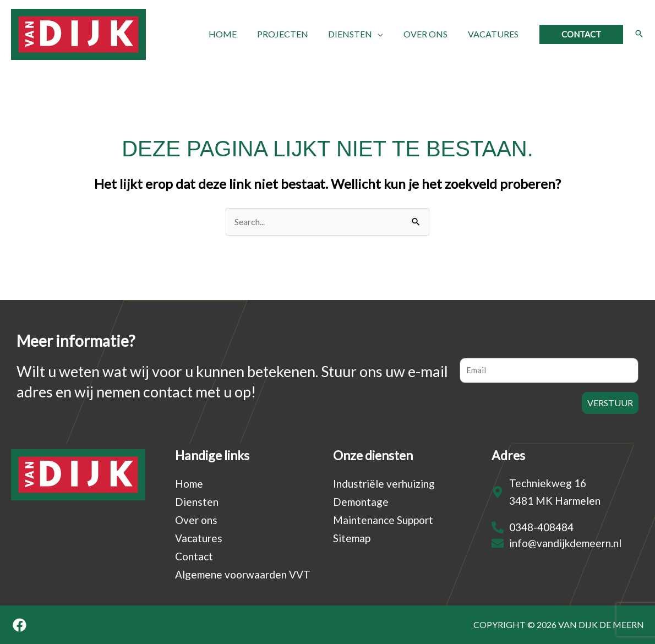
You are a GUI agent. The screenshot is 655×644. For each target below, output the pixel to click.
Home (189, 484)
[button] (581, 34)
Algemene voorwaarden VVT (243, 574)
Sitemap (352, 538)
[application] (384, 34)
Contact (194, 556)
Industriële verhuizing (384, 484)
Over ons (196, 520)
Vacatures (199, 538)
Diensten (197, 502)
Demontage (361, 502)
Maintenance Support (383, 520)
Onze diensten (373, 455)
